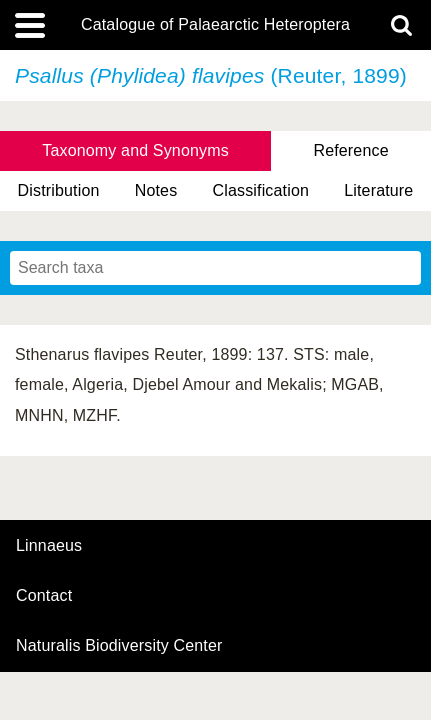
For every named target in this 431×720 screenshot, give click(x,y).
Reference (350, 150)
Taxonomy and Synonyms (135, 150)
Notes (156, 190)
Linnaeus (49, 546)
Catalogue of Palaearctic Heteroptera (215, 25)
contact (44, 595)
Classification (261, 190)
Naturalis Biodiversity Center (119, 646)
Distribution (59, 190)
